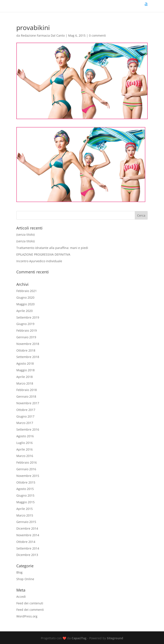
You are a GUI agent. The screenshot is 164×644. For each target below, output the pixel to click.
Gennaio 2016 (26, 469)
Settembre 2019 (28, 317)
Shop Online (25, 579)
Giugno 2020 (25, 297)
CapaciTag (79, 638)
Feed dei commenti (30, 610)
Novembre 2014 (28, 535)
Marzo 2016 (25, 456)
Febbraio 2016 (27, 462)
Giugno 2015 (25, 495)
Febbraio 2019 (27, 330)
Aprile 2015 (25, 509)
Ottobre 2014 (26, 542)
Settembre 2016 (28, 429)
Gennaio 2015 (26, 522)
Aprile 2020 (25, 311)
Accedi (21, 597)
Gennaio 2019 (26, 337)
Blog (19, 572)
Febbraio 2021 (27, 291)
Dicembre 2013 (27, 555)
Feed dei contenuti (30, 603)
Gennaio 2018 (26, 396)
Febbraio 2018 (27, 390)
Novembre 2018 (28, 344)
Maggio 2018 (25, 370)
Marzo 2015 (25, 515)
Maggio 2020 (25, 304)
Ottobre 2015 (26, 482)
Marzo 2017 (25, 423)
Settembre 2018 (28, 357)
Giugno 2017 (25, 416)
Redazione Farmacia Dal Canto (43, 35)
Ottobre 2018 (26, 350)
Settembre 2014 (28, 548)
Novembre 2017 (28, 403)
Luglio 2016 (25, 443)
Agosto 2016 (25, 436)
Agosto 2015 (25, 489)
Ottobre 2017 (26, 410)
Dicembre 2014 (27, 528)
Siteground (115, 638)
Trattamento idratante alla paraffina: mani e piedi (52, 248)
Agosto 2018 (25, 363)
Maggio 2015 (25, 502)
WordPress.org (27, 616)
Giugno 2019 (25, 324)
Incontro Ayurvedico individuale (39, 261)
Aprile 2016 (25, 449)
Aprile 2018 (25, 377)
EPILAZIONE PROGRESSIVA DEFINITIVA (43, 254)
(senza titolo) (25, 234)
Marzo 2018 (25, 383)
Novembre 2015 (28, 476)
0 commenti (97, 35)
